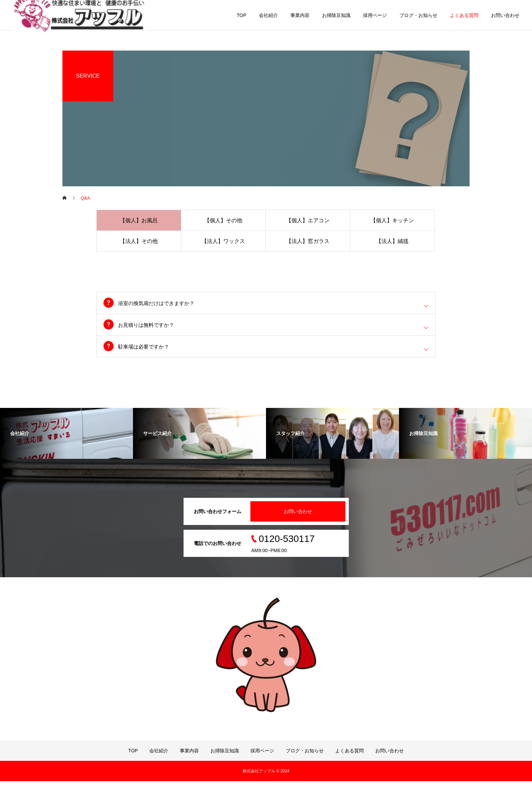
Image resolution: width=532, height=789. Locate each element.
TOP (241, 15)
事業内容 (300, 15)
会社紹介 (268, 15)
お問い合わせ (505, 15)
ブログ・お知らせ (418, 15)
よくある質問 (464, 15)
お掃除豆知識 (336, 15)
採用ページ (375, 15)
